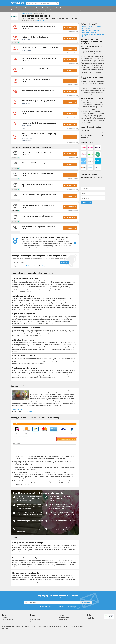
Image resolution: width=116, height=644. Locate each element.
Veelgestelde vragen (35, 631)
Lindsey (76, 32)
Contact (32, 634)
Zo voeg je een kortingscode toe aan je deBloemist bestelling (93, 36)
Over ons (32, 629)
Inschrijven (82, 614)
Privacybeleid (72, 618)
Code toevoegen (86, 203)
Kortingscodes (29, 14)
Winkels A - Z (5, 629)
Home (23, 14)
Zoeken (57, 3)
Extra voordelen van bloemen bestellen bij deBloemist (91, 32)
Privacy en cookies (63, 631)
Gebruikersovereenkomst (59, 618)
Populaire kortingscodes (8, 631)
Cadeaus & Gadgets (27, 424)
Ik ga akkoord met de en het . (59, 618)
